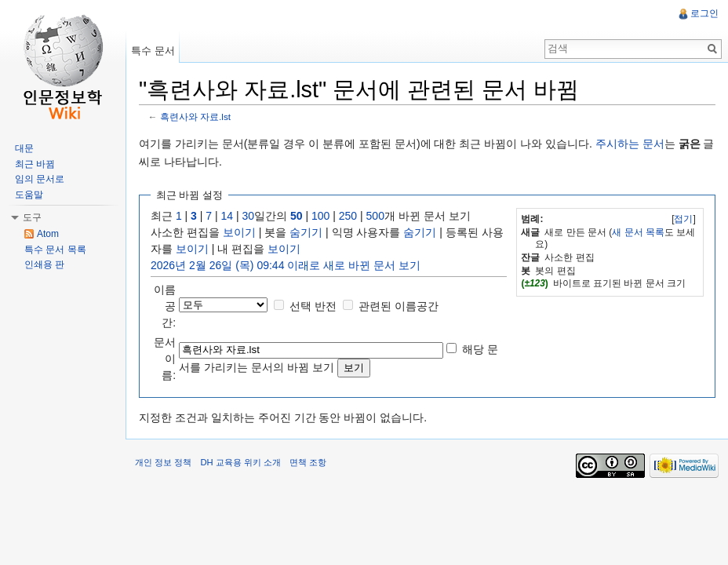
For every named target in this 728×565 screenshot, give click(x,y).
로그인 (704, 13)
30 (249, 216)
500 (375, 216)
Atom (48, 234)
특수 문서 (153, 51)
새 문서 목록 (638, 232)
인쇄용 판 (44, 264)
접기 (683, 219)
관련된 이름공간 (399, 306)
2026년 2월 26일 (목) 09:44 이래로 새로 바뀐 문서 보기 (286, 265)
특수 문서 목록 (55, 250)
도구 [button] (32, 217)
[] (684, 219)
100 (320, 216)
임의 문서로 (40, 179)
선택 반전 (313, 306)
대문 (24, 148)
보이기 (239, 232)
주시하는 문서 (630, 144)
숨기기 (306, 232)
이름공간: (165, 306)
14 (227, 216)
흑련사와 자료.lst (195, 117)
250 (348, 216)
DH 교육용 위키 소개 (240, 462)
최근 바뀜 (35, 164)
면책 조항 (308, 462)
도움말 (29, 195)
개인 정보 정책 (163, 462)
